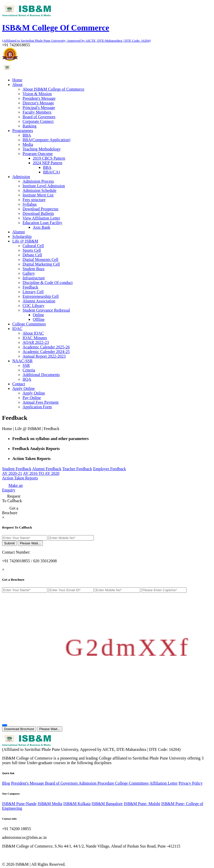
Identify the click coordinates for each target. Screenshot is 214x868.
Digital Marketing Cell (41, 264)
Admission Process (38, 181)
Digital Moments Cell (40, 260)
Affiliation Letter (163, 783)
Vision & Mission (37, 94)
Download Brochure (19, 729)
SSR (26, 365)
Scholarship (22, 237)
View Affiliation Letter (41, 218)
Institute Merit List (38, 195)
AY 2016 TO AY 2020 (41, 473)
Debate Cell (32, 255)
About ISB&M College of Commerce (53, 89)
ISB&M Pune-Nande (19, 804)
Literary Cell (33, 292)
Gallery (29, 273)
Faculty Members (37, 112)
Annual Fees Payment (40, 402)
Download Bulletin (38, 213)
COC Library (33, 306)
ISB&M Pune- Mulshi (142, 804)
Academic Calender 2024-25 (46, 352)
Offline (39, 319)
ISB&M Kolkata (77, 804)
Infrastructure (34, 278)
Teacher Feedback (77, 469)
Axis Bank (42, 227)
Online (38, 315)
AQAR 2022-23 (36, 342)
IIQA (27, 379)
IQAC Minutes (35, 338)
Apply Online (34, 393)
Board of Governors (39, 117)
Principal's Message (39, 108)
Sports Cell (32, 250)
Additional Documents (41, 375)
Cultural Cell (33, 246)
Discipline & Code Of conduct (48, 283)
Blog (6, 783)
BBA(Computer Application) (46, 140)
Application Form (37, 407)
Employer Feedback (109, 469)
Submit (9, 543)
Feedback (30, 287)
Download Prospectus (40, 209)
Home (17, 80)
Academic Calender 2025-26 (46, 347)
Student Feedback (17, 469)
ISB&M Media (50, 804)
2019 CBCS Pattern (49, 158)
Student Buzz (34, 269)
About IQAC (33, 333)
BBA (27, 135)
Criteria (29, 370)
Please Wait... (30, 543)
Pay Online (32, 398)
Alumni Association (39, 301)
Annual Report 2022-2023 (44, 356)
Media (28, 144)
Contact (19, 384)
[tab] (112, 439)
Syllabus (30, 204)
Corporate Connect (38, 121)
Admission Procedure (97, 783)
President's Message (39, 98)
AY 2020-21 (12, 473)
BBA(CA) (52, 172)
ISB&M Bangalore (107, 804)
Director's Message (38, 103)
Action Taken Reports (20, 478)
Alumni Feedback (47, 469)
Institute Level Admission (44, 186)
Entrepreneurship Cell (41, 296)
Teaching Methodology (42, 149)
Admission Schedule (39, 190)
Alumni (19, 232)
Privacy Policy (191, 783)
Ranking (29, 126)
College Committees (29, 324)
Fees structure (34, 200)
